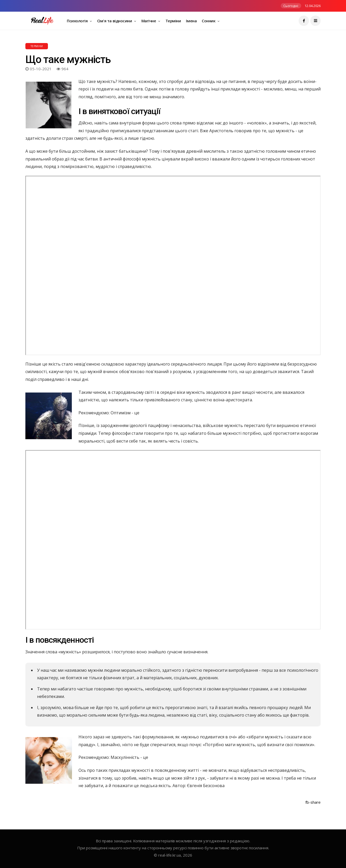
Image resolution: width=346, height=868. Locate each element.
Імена (191, 21)
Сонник (209, 21)
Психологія (78, 21)
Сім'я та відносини (115, 21)
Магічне (149, 21)
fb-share (313, 802)
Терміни (173, 21)
